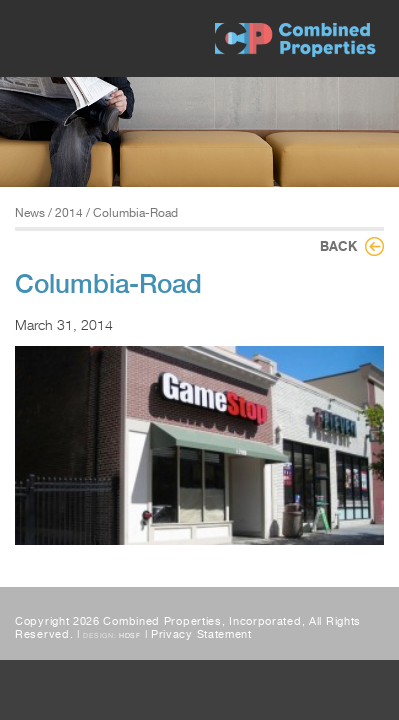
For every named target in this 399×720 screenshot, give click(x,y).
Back (338, 246)
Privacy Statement (201, 634)
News (30, 213)
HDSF (130, 635)
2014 (69, 213)
